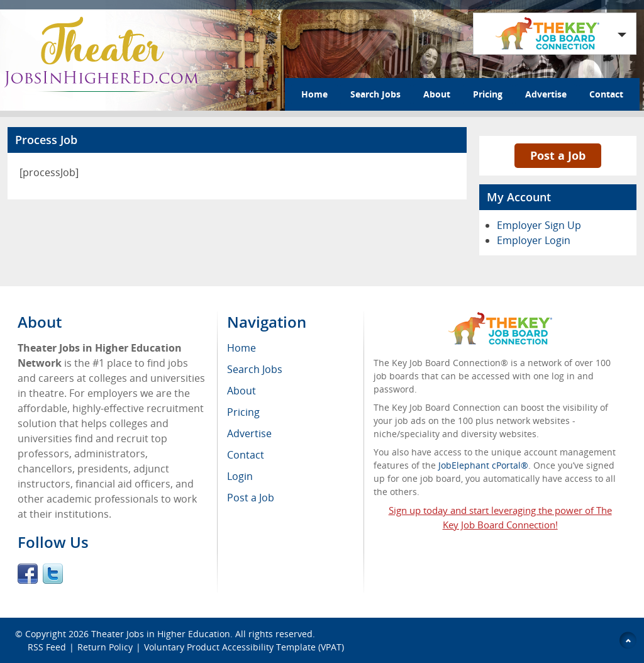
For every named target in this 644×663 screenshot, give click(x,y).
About (437, 94)
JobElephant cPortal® (483, 465)
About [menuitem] (241, 391)
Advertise (546, 94)
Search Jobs (375, 94)
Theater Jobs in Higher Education (161, 634)
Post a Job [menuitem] (251, 498)
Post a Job (558, 155)
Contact (606, 94)
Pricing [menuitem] (243, 412)
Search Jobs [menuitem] (255, 369)
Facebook (28, 574)
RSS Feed (47, 647)
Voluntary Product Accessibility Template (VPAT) (244, 647)
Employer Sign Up (539, 225)
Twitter (53, 574)
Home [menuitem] (241, 348)
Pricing (488, 94)
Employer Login (534, 240)
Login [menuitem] (240, 476)
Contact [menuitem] (246, 455)
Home (314, 94)
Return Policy (105, 647)
